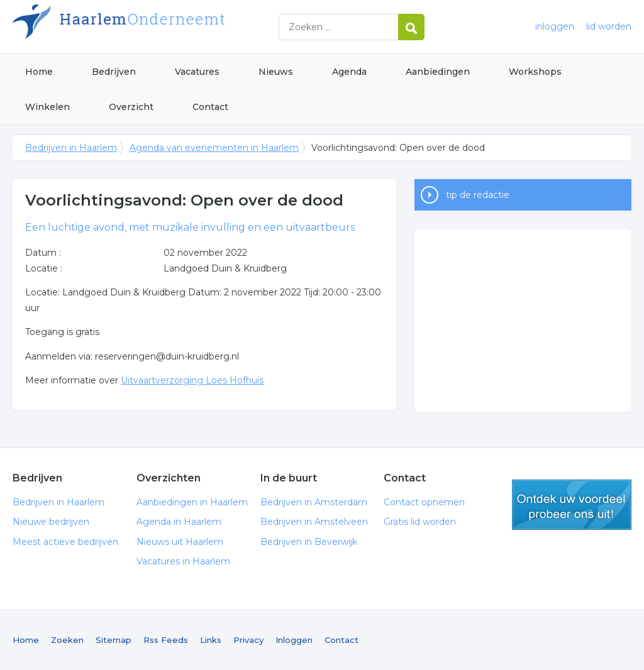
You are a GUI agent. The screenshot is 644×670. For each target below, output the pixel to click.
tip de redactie (478, 195)
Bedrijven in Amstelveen (314, 522)
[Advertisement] (523, 321)
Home (39, 72)
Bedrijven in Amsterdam (314, 502)
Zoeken (67, 640)
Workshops (535, 72)
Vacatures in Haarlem (183, 561)
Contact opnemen (424, 502)
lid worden (609, 26)
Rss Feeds (166, 640)
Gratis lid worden (420, 522)
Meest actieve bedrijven (65, 542)
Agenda (349, 72)
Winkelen (47, 107)
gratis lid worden (572, 505)
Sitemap (114, 640)
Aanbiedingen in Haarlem (192, 502)
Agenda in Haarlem (179, 522)
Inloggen (294, 640)
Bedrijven (114, 72)
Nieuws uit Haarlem (180, 542)
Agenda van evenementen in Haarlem (214, 148)
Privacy (248, 640)
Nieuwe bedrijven (51, 522)
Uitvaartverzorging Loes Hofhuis (192, 380)
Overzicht (131, 107)
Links (211, 640)
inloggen (555, 26)
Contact (210, 107)
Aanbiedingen (438, 72)
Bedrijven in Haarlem (170, 27)
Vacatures (197, 72)
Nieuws (276, 72)
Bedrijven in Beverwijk (309, 542)
